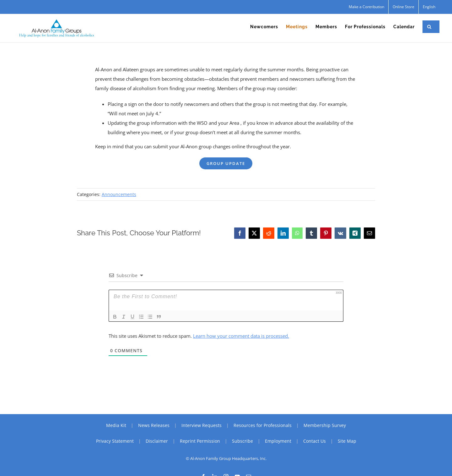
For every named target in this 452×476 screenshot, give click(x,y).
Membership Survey (325, 425)
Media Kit (116, 425)
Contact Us (315, 441)
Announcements (119, 194)
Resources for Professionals (263, 425)
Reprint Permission (200, 441)
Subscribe (242, 441)
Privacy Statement (115, 441)
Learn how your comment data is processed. (241, 336)
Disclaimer (157, 441)
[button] (429, 27)
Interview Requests (202, 425)
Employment (278, 441)
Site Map (347, 441)
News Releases (154, 425)
